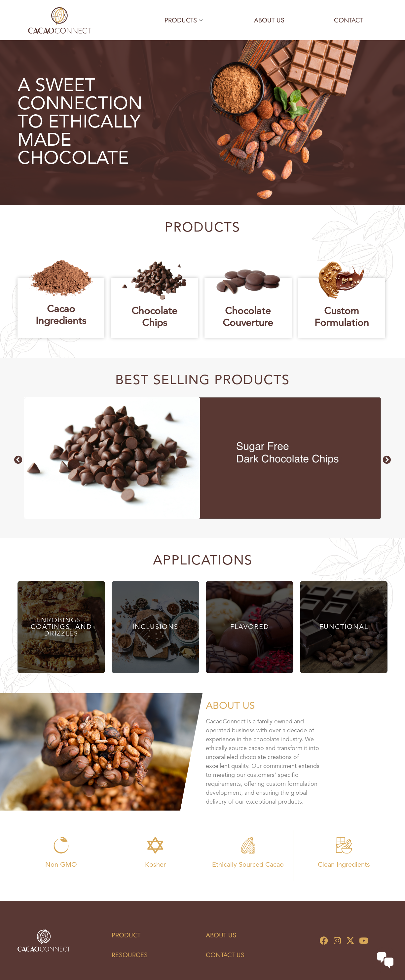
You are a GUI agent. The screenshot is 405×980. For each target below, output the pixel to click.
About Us (269, 20)
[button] (18, 460)
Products (184, 20)
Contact (348, 20)
